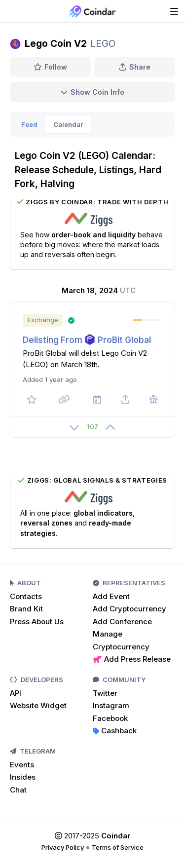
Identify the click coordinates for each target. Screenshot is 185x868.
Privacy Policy (63, 847)
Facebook (110, 718)
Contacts (26, 596)
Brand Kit (26, 609)
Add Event (111, 596)
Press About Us (37, 622)
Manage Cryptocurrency (121, 640)
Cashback (115, 731)
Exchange (43, 320)
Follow (51, 67)
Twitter (105, 693)
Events (22, 765)
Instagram (111, 705)
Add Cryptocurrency (129, 609)
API (16, 693)
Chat (18, 790)
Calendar (68, 124)
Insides (23, 777)
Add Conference (122, 622)
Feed (29, 124)
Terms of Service (118, 847)
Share (135, 67)
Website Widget (38, 705)
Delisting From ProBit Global (87, 340)
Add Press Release (132, 659)
